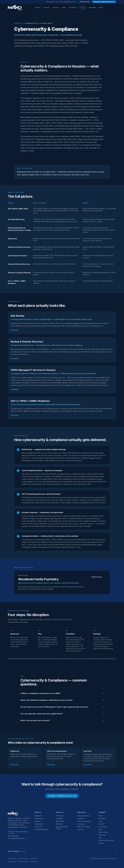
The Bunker (73, 8)
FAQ (100, 838)
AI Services (38, 827)
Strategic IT (38, 821)
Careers (101, 824)
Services (38, 8)
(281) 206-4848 (84, 2)
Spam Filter (34, 859)
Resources (102, 835)
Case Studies (103, 827)
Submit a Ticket (12, 859)
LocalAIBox (59, 818)
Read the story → (97, 577)
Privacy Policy (12, 862)
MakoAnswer (60, 821)
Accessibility (34, 862)
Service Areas (103, 832)
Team (101, 821)
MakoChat (59, 824)
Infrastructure (39, 824)
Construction (81, 824)
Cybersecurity (39, 818)
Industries (56, 8)
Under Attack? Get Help (106, 840)
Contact (101, 843)
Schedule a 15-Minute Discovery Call (104, 2)
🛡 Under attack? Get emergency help (61, 2)
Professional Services (84, 821)
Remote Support (24, 859)
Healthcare (81, 818)
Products (46, 8)
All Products (60, 816)
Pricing (83, 8)
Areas (64, 8)
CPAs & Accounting (83, 827)
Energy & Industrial (83, 816)
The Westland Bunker (42, 829)
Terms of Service (23, 862)
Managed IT (38, 816)
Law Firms (80, 829)
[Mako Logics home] (15, 8)
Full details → (15, 330)
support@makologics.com (16, 838)
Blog (100, 829)
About (101, 8)
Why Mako (93, 8)
